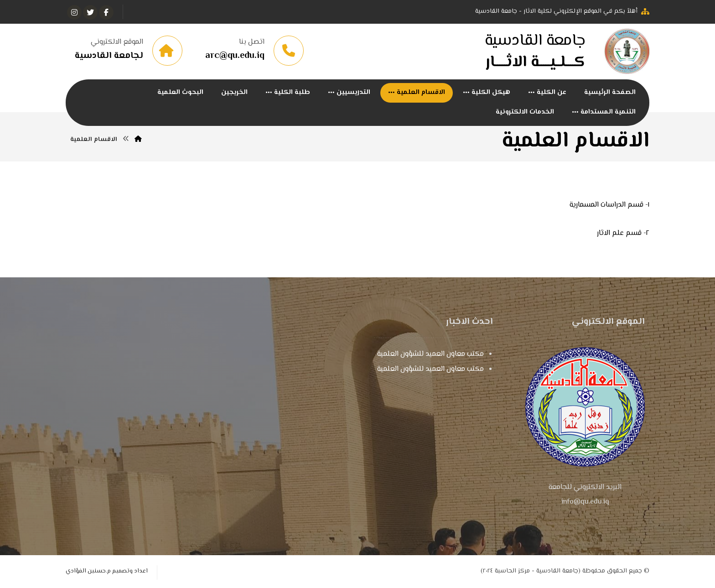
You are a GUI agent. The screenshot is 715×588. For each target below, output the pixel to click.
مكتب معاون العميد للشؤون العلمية (430, 354)
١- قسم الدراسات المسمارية (609, 205)
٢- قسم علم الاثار (623, 233)
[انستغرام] (74, 12)
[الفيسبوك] (106, 12)
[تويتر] (90, 12)
